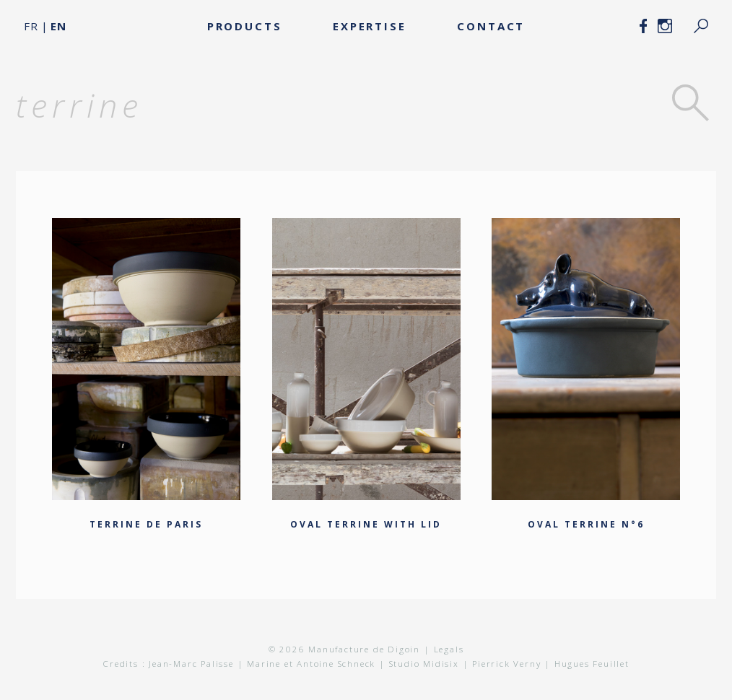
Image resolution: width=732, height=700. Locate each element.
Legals (449, 649)
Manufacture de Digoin (362, 649)
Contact (491, 26)
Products (245, 26)
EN (58, 26)
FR (31, 26)
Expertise (370, 26)
